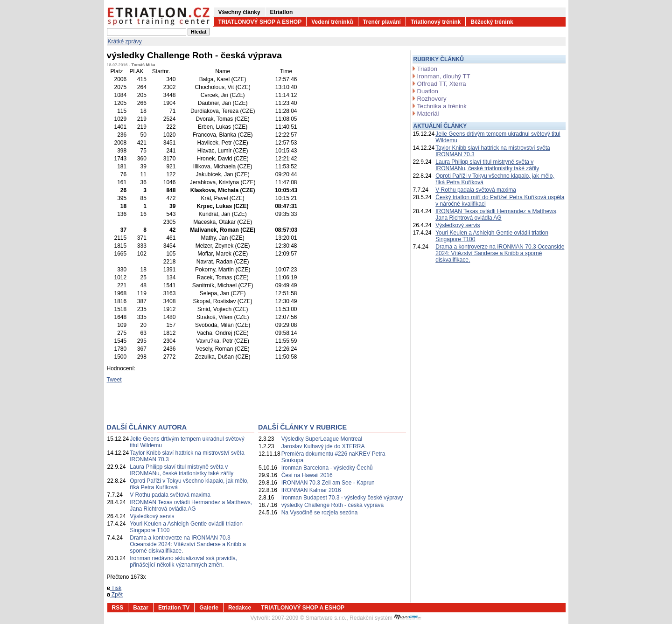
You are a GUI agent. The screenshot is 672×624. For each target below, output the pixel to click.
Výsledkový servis (152, 516)
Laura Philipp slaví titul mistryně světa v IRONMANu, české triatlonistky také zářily (182, 470)
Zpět (115, 595)
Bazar (141, 608)
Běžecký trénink (492, 22)
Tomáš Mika (143, 65)
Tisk (114, 588)
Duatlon (428, 91)
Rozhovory (432, 99)
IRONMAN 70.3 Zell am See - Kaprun (328, 483)
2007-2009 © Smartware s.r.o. (309, 618)
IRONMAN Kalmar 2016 (311, 490)
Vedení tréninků (332, 22)
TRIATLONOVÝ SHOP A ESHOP (260, 22)
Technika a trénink (442, 106)
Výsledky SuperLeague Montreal (322, 439)
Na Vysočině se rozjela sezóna (320, 513)
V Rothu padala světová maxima (170, 495)
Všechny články (239, 12)
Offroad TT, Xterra (442, 84)
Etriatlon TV (174, 608)
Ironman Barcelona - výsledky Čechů (327, 468)
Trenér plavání (382, 22)
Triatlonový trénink (436, 22)
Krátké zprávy (125, 42)
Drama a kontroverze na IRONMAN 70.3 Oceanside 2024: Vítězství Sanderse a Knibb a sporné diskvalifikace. (188, 544)
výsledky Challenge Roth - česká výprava (332, 505)
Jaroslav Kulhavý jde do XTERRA (323, 446)
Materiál (428, 114)
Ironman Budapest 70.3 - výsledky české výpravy (342, 498)
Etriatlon (282, 12)
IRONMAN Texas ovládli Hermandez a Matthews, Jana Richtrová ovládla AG (191, 506)
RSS (118, 608)
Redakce (240, 608)
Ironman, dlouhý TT (444, 76)
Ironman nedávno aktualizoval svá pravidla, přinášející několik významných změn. (183, 562)
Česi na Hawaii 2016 (307, 475)
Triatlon (427, 69)
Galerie (209, 608)
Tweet (114, 380)
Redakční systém (385, 618)
